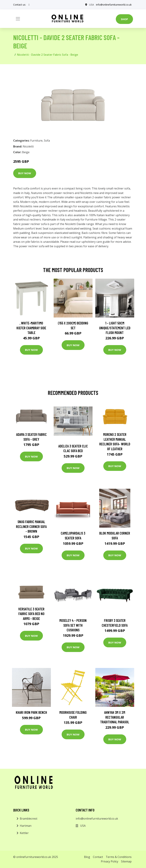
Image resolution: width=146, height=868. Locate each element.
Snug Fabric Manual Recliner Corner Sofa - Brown (31, 526)
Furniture (36, 141)
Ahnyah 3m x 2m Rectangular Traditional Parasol (115, 717)
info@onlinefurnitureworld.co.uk (114, 5)
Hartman (26, 826)
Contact (98, 857)
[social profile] (29, 5)
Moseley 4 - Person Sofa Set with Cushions (73, 625)
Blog (87, 857)
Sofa (47, 141)
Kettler (24, 833)
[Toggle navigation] (18, 19)
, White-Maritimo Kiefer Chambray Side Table (31, 328)
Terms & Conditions (119, 857)
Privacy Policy (110, 861)
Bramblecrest (29, 819)
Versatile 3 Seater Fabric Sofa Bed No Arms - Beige (31, 614)
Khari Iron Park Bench (31, 712)
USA (92, 5)
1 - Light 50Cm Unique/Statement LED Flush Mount (115, 328)
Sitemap (126, 861)
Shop (124, 19)
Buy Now (25, 173)
